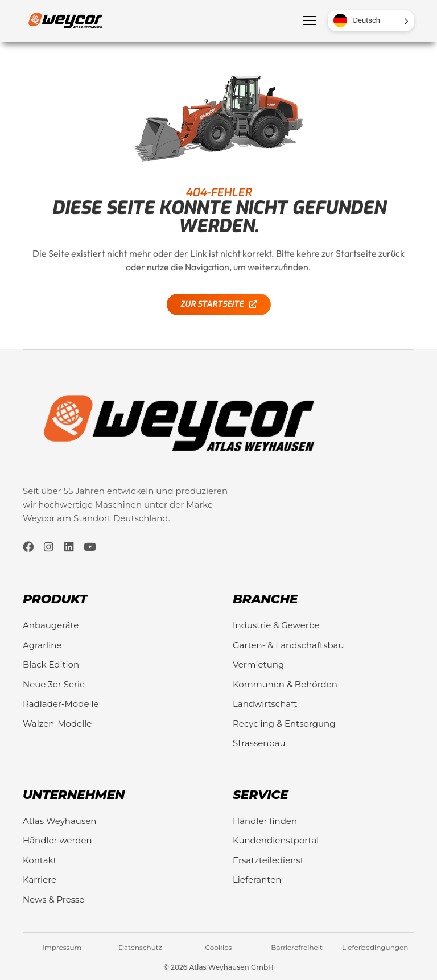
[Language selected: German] (371, 21)
